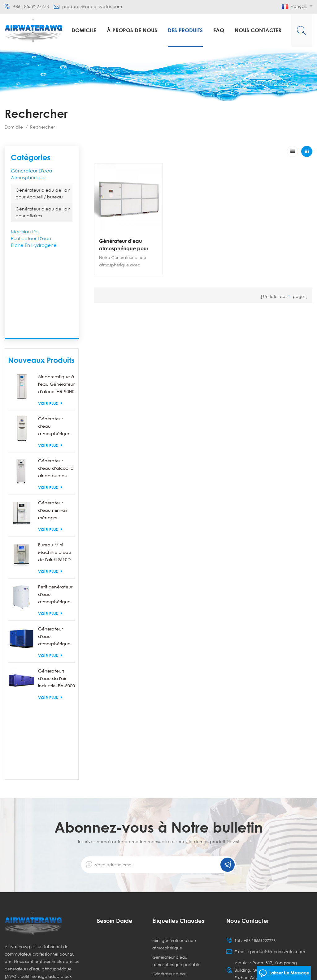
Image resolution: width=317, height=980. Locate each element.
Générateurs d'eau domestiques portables (175, 902)
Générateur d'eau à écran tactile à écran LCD (178, 860)
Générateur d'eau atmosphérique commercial (170, 823)
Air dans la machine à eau (179, 889)
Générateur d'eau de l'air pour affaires (43, 212)
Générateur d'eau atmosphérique (31, 174)
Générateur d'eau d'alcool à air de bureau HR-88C (56, 385)
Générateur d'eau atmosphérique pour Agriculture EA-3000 (124, 245)
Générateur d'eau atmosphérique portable (176, 802)
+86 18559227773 (31, 6)
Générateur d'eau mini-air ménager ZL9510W (53, 427)
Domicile (84, 30)
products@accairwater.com (92, 6)
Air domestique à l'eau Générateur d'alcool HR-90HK (56, 301)
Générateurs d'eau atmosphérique (171, 876)
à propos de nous (132, 30)
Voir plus (50, 320)
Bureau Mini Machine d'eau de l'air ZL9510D (55, 469)
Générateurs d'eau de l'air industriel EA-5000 (56, 595)
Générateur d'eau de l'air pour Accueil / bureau (43, 193)
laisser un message (284, 973)
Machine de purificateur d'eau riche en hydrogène (34, 238)
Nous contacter (258, 30)
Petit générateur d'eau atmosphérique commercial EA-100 (55, 511)
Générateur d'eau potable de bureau (178, 919)
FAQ (219, 30)
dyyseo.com (179, 970)
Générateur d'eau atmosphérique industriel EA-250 (55, 553)
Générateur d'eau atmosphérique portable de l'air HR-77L (55, 343)
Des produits (185, 30)
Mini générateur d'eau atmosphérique (174, 786)
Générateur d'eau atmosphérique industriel (176, 843)
